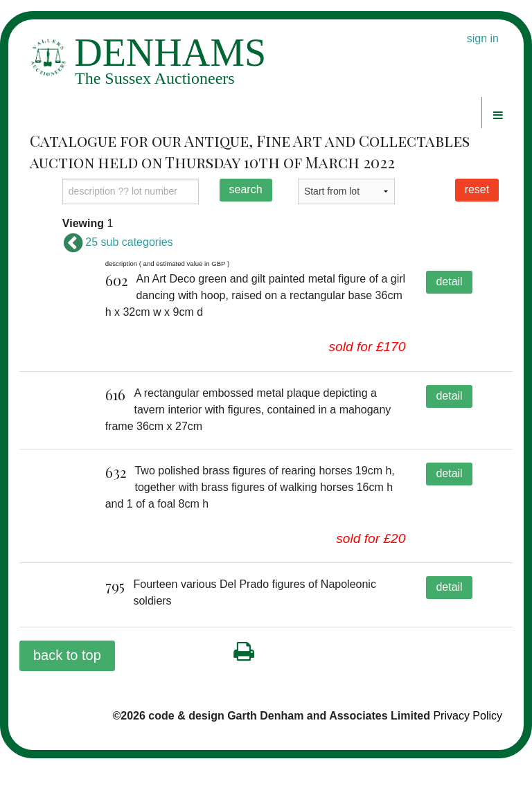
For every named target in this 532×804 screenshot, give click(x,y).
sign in (483, 38)
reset (477, 189)
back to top (67, 702)
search (246, 189)
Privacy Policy (468, 762)
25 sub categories (118, 242)
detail (449, 282)
